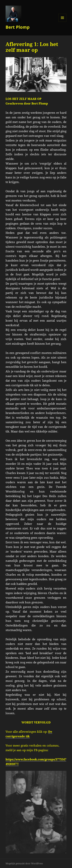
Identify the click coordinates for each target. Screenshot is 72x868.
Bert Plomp (18, 27)
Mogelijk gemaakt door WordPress (24, 863)
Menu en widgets (62, 22)
